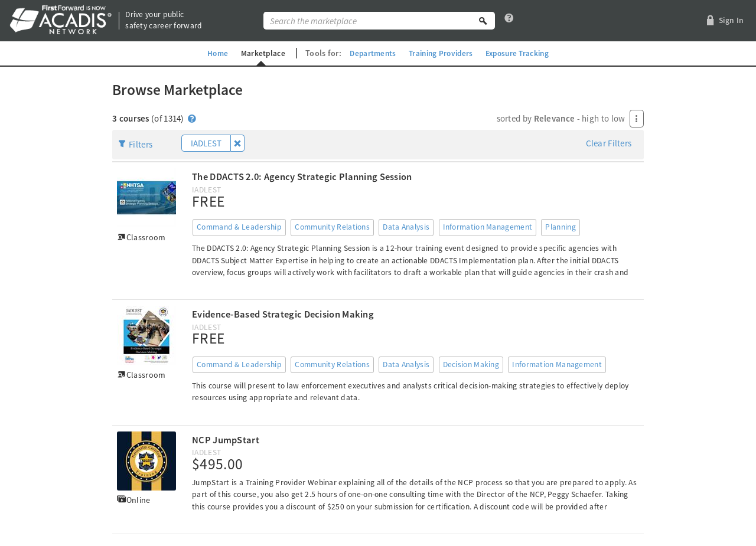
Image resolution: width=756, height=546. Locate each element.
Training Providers (441, 53)
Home (211, 53)
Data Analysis (406, 227)
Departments (369, 53)
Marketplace (258, 53)
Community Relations (332, 227)
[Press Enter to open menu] (637, 119)
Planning (560, 227)
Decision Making (471, 364)
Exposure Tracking (522, 53)
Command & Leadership (239, 227)
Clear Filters (609, 143)
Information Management (488, 227)
